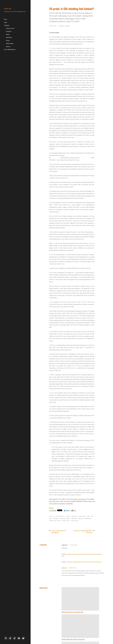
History (8, 41)
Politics (8, 35)
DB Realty (60, 518)
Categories (7, 26)
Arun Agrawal (85, 516)
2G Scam (52, 516)
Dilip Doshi (79, 518)
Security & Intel (10, 29)
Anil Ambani (76, 516)
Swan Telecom (72, 521)
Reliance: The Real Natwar (79, 499)
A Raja (69, 516)
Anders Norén (101, 637)
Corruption (9, 32)
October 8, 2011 (53, 26)
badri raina (64, 570)
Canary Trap (10, 8)
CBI (91, 516)
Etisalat (86, 518)
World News (9, 38)
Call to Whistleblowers (10, 50)
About (6, 23)
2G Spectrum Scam (61, 516)
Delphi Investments (69, 518)
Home (5, 20)
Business (8, 47)
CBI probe (52, 518)
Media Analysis (10, 44)
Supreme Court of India (60, 521)
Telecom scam (81, 521)
